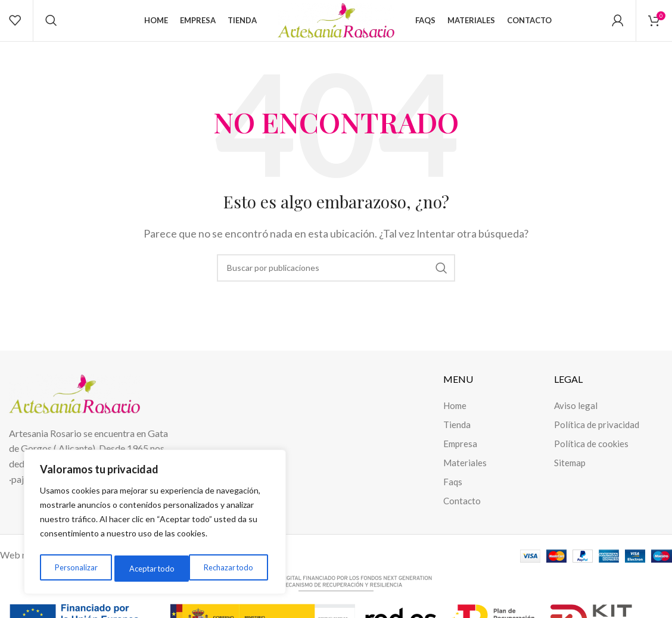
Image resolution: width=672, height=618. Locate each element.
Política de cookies (591, 456)
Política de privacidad (597, 437)
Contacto (462, 513)
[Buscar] (51, 27)
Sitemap (570, 475)
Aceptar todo (233, 568)
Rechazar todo (153, 568)
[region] (155, 525)
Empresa (460, 456)
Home (455, 418)
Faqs (453, 494)
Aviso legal (576, 418)
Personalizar (74, 568)
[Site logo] (336, 25)
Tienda (457, 437)
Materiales (465, 475)
